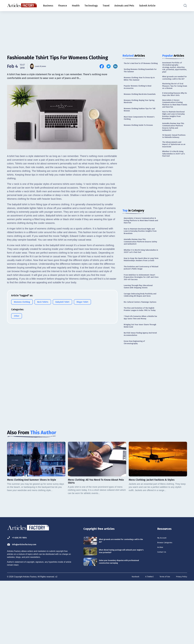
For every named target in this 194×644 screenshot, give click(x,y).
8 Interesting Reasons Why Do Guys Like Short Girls (174, 111)
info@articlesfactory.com (27, 607)
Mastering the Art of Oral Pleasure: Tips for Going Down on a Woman (174, 98)
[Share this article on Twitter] (109, 66)
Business (48, 6)
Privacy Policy (181, 639)
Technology (91, 6)
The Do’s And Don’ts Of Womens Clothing (140, 65)
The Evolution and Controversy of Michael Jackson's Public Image (141, 303)
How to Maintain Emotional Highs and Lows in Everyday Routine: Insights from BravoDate (141, 255)
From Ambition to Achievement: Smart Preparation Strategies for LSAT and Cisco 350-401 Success (140, 314)
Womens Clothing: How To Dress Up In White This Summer (140, 84)
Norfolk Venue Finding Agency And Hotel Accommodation (139, 393)
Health (76, 6)
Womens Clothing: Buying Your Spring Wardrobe (139, 113)
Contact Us (163, 617)
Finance (63, 6)
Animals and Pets (124, 6)
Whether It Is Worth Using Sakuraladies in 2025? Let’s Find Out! (140, 279)
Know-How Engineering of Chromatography (137, 403)
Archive (161, 611)
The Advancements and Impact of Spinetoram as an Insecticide (174, 181)
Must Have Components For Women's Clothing (138, 132)
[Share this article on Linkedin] (115, 66)
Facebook (131, 639)
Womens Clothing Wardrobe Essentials (138, 103)
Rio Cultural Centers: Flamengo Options (139, 349)
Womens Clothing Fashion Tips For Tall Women (141, 122)
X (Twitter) (146, 639)
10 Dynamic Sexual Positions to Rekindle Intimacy (173, 170)
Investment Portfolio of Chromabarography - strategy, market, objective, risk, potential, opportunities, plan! (175, 70)
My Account (164, 600)
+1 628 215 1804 (20, 600)
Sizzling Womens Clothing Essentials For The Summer (137, 75)
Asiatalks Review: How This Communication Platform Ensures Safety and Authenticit (141, 267)
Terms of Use (163, 639)
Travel (106, 6)
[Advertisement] (97, 30)
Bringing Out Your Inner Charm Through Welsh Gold (139, 384)
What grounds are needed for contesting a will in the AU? (175, 86)
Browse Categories (168, 606)
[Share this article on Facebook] (102, 66)
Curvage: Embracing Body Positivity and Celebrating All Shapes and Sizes (138, 338)
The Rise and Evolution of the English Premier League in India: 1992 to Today (140, 360)
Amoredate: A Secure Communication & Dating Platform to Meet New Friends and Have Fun (139, 241)
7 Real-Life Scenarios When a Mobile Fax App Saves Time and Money (140, 373)
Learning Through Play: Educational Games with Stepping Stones (141, 326)
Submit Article (147, 6)
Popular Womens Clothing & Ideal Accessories (141, 94)
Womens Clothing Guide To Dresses (137, 141)
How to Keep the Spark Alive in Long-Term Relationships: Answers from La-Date (139, 292)
